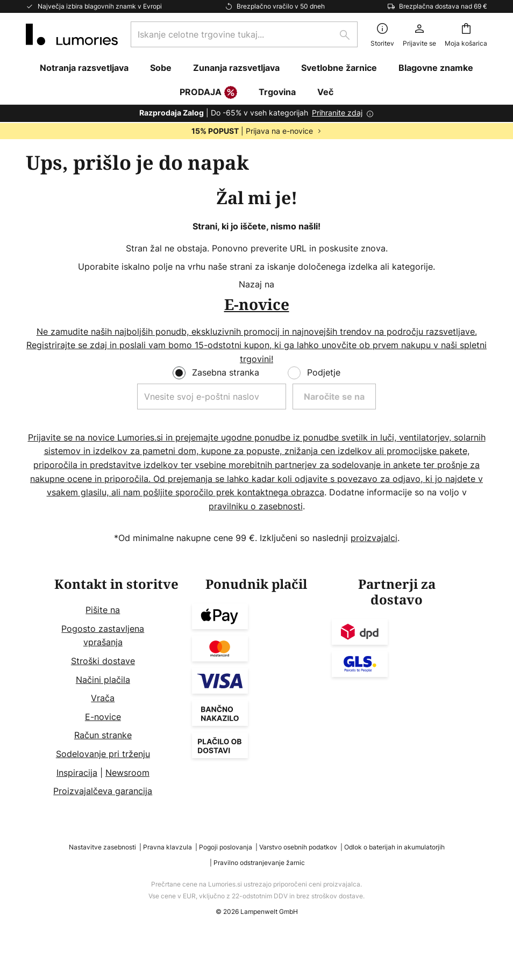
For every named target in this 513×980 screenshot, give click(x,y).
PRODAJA (208, 93)
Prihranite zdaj (337, 113)
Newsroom (127, 773)
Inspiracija (77, 773)
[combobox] (244, 34)
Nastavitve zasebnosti (102, 847)
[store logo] (72, 34)
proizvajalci (374, 538)
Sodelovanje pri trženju (103, 754)
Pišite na (103, 610)
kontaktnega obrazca (281, 492)
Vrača (103, 698)
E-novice (103, 717)
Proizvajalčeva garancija (103, 791)
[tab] (116, 687)
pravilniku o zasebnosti (256, 506)
